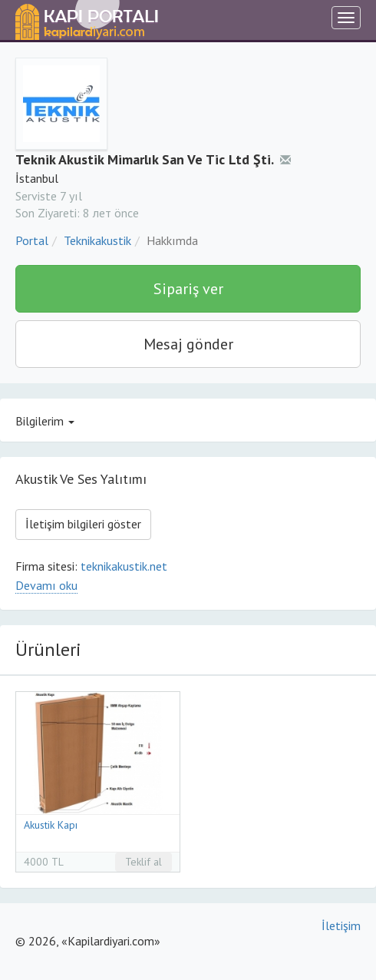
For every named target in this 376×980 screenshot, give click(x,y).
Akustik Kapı (51, 825)
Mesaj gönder (188, 344)
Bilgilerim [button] (45, 421)
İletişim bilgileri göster (83, 524)
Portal (32, 240)
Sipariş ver (188, 289)
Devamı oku (46, 585)
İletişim (341, 925)
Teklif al (143, 862)
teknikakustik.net (124, 566)
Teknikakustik (97, 240)
